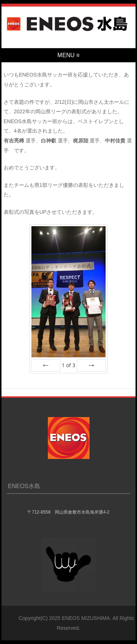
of (68, 365)
